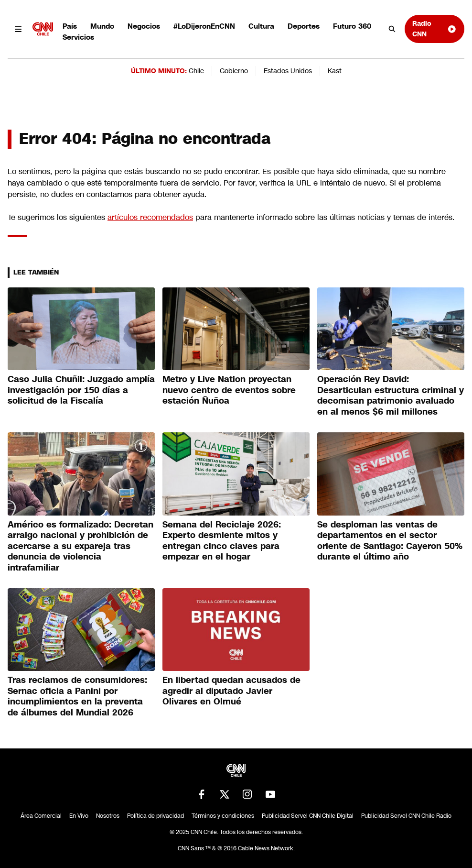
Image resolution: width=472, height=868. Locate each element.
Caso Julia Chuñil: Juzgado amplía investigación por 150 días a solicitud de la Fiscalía (81, 390)
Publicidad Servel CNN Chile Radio (406, 816)
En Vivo (79, 816)
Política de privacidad (156, 816)
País (70, 26)
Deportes (304, 26)
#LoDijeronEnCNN (204, 26)
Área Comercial (41, 816)
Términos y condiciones (223, 816)
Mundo (102, 26)
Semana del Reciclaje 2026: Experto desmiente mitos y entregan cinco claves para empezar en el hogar (222, 541)
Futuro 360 (352, 26)
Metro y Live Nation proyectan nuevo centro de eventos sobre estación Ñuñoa (229, 390)
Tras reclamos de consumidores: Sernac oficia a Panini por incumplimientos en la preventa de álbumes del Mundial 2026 (77, 696)
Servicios (78, 37)
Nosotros (108, 816)
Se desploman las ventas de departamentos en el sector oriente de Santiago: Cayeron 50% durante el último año (390, 541)
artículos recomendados (150, 217)
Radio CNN (434, 28)
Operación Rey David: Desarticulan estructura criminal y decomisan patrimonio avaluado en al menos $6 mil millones (391, 396)
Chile (196, 71)
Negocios (144, 26)
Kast (335, 71)
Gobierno (234, 71)
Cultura (261, 26)
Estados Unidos (288, 71)
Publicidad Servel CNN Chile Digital (308, 816)
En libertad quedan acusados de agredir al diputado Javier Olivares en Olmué (231, 691)
